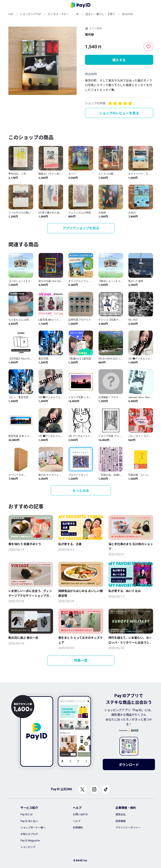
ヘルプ (77, 821)
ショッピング (28, 847)
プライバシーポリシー (128, 828)
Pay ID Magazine (30, 841)
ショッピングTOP (30, 14)
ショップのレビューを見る (119, 113)
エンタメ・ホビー (58, 14)
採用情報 (120, 821)
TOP (11, 14)
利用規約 (78, 828)
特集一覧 (81, 660)
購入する (119, 60)
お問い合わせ (80, 814)
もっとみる (81, 491)
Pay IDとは (27, 814)
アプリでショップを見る (81, 228)
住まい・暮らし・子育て (100, 14)
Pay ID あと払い (29, 821)
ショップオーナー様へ (33, 828)
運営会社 (120, 814)
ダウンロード (129, 765)
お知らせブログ (29, 834)
